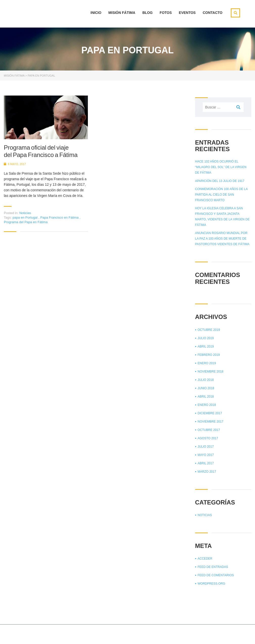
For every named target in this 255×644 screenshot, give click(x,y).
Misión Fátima (122, 13)
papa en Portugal (26, 217)
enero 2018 (207, 405)
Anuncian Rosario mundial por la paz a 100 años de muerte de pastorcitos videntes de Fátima (222, 239)
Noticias (25, 213)
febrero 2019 (209, 355)
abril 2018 (206, 397)
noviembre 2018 (211, 372)
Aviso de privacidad (222, 634)
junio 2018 (206, 388)
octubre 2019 (209, 330)
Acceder (205, 559)
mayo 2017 (206, 455)
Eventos (187, 13)
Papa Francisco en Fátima (60, 217)
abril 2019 (206, 347)
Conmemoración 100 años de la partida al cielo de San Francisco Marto (221, 195)
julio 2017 (206, 447)
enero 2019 (207, 363)
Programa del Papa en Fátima (26, 222)
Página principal (186, 634)
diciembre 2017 (210, 413)
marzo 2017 (207, 472)
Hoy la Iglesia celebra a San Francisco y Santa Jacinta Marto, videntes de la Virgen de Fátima (222, 217)
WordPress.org (211, 584)
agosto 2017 (208, 438)
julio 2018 (206, 380)
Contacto (213, 13)
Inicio (96, 13)
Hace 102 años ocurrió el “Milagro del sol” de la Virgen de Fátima (221, 167)
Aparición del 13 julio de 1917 (220, 181)
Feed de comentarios (216, 575)
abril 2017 (206, 463)
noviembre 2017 (211, 422)
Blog (147, 13)
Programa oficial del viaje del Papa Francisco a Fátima (41, 151)
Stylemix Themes (100, 633)
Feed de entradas (213, 567)
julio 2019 (206, 338)
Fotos (166, 13)
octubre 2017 (209, 430)
